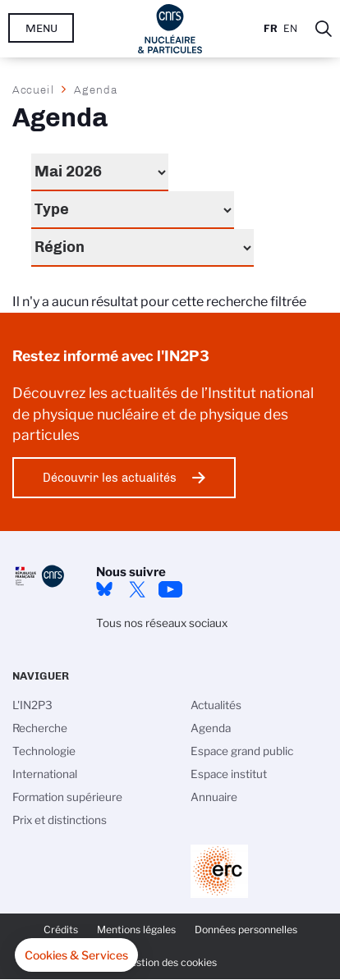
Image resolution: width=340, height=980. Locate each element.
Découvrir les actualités (110, 478)
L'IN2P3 (32, 705)
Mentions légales (136, 930)
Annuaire (214, 797)
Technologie (44, 751)
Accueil (34, 89)
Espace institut (229, 774)
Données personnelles (246, 930)
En (290, 28)
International (45, 774)
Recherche (40, 728)
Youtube (170, 589)
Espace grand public (242, 751)
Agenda (211, 728)
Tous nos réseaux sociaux (162, 623)
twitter (137, 589)
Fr (271, 28)
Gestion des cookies (170, 962)
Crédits (61, 930)
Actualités (216, 705)
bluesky (104, 589)
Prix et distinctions (60, 820)
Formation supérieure (67, 797)
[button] (76, 955)
